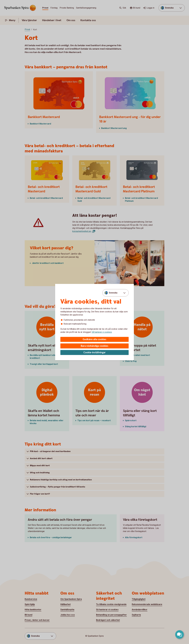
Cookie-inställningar (95, 353)
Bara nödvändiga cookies (94, 346)
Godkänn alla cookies (94, 339)
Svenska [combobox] (113, 293)
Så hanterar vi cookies (102, 332)
